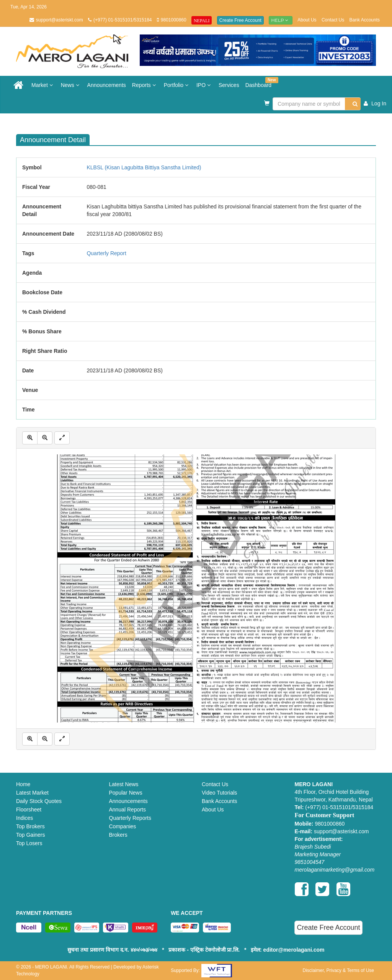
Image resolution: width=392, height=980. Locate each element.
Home (23, 784)
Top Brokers (30, 826)
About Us (307, 20)
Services (229, 85)
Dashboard (260, 83)
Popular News (126, 793)
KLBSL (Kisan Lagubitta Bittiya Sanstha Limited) (144, 167)
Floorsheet (29, 810)
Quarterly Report (106, 253)
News (71, 85)
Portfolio (177, 85)
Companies (123, 826)
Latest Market (32, 793)
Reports (145, 85)
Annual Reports (128, 810)
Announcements (107, 85)
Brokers (118, 835)
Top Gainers (30, 835)
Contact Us (333, 20)
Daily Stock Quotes (39, 801)
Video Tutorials (219, 793)
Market (43, 85)
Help (281, 20)
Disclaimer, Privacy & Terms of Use (338, 970)
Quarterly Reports (130, 818)
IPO (204, 85)
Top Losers (29, 843)
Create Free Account (240, 20)
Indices (24, 818)
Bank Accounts (365, 20)
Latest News (124, 784)
